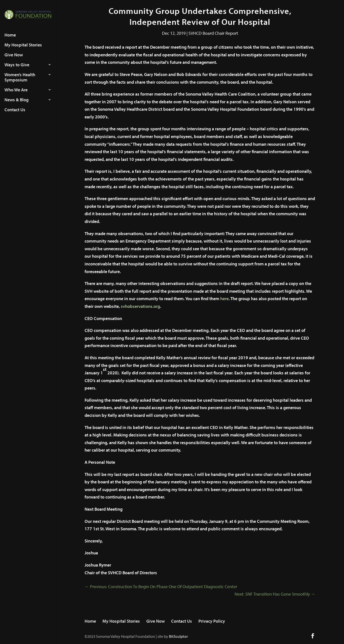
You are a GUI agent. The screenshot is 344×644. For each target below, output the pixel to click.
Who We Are (16, 95)
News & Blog (16, 105)
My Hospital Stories (23, 50)
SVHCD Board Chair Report (213, 33)
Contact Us (15, 114)
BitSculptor (178, 636)
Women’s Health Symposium (20, 82)
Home (10, 40)
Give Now (14, 60)
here (224, 299)
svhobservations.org (140, 306)
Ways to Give (17, 70)
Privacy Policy (212, 621)
